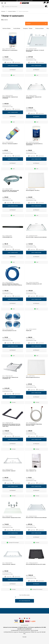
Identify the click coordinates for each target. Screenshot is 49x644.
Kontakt (25, 637)
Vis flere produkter (24, 601)
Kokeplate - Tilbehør (28, 28)
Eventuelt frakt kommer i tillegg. (8, 60)
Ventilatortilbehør (7, 28)
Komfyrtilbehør (17, 28)
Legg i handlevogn (13, 66)
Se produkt (13, 70)
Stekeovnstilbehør (39, 28)
